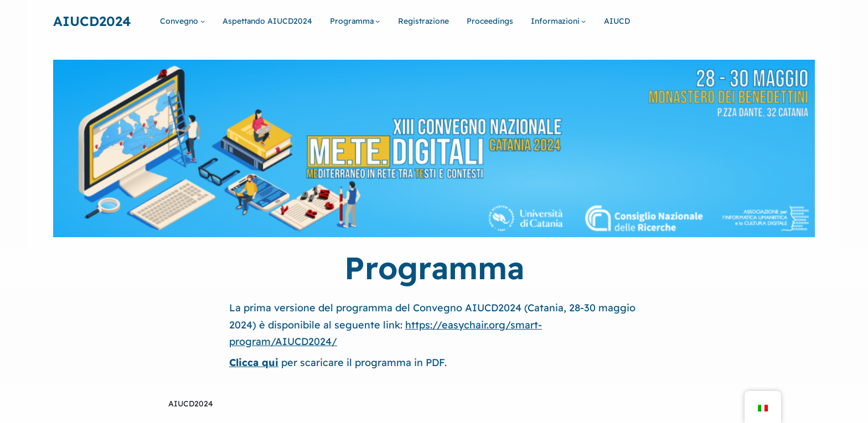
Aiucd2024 (92, 21)
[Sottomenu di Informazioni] (583, 21)
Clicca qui (254, 362)
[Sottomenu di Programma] (378, 21)
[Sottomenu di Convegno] (203, 21)
